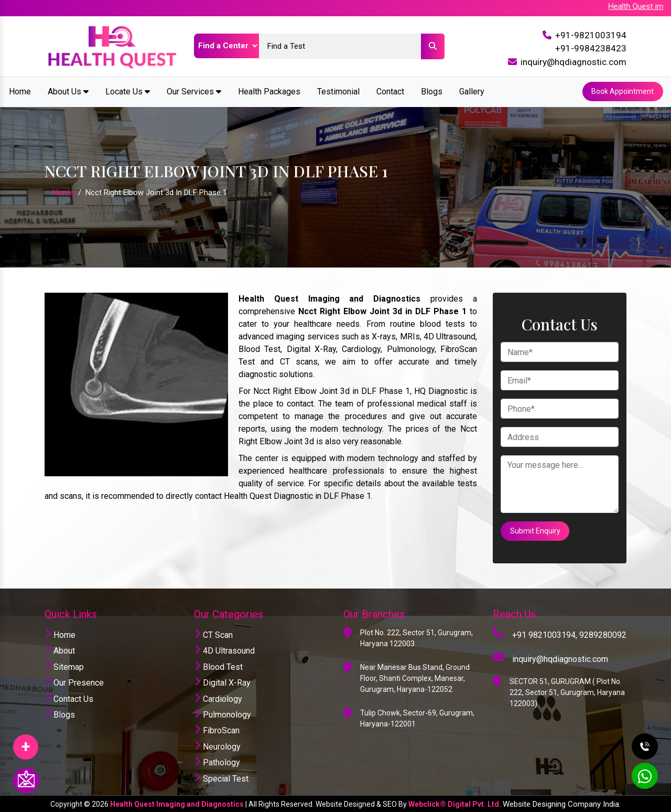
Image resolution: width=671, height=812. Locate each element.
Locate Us (128, 91)
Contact (390, 91)
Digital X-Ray (222, 682)
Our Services (194, 91)
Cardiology (218, 698)
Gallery (472, 91)
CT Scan (213, 634)
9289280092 (603, 634)
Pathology (217, 761)
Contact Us (69, 698)
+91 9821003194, (545, 634)
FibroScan (217, 730)
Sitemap (64, 666)
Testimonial (338, 91)
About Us (68, 91)
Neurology (217, 746)
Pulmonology (223, 714)
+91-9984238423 (591, 48)
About (60, 650)
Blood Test (218, 666)
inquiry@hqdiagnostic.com (573, 62)
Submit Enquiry (535, 530)
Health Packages (269, 91)
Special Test (221, 778)
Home (20, 91)
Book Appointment (623, 91)
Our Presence (74, 682)
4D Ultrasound (224, 650)
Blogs (432, 91)
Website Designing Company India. (562, 803)
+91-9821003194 (591, 35)
